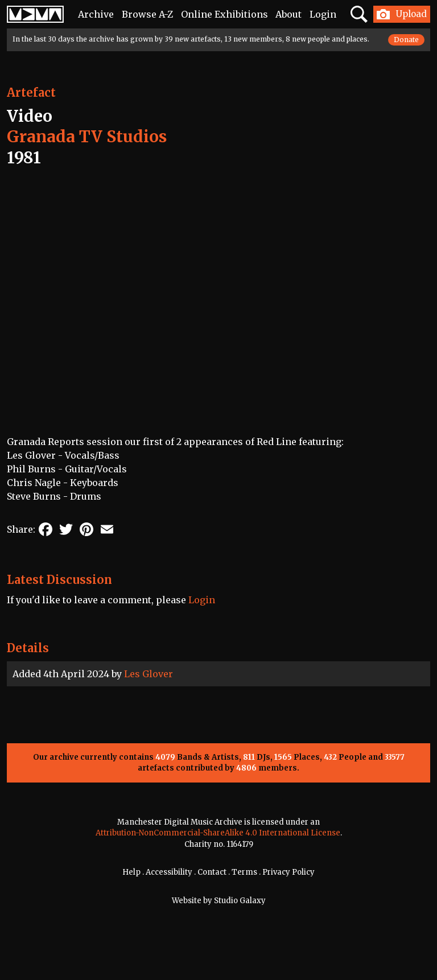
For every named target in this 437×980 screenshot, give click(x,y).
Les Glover (149, 674)
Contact (212, 872)
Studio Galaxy (240, 901)
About (288, 14)
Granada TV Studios (87, 137)
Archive (96, 14)
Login (323, 14)
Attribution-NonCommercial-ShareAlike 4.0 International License (218, 833)
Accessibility (169, 872)
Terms (244, 872)
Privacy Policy (288, 872)
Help (131, 872)
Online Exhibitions (224, 14)
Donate (406, 40)
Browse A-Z (147, 14)
